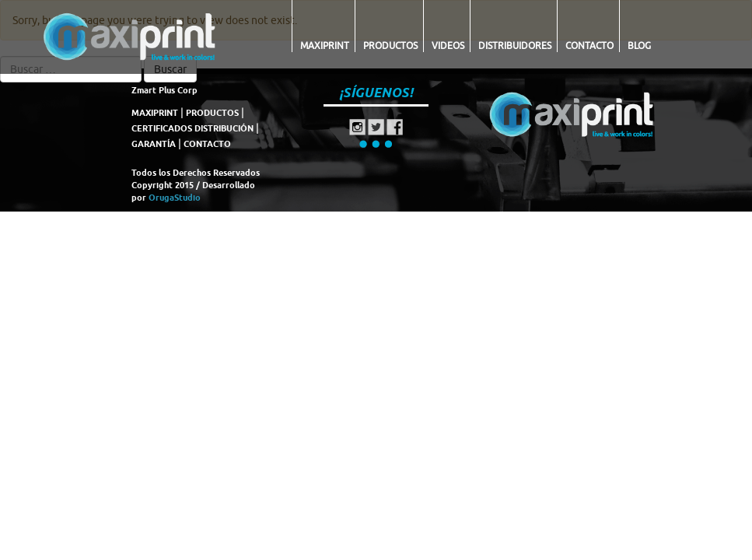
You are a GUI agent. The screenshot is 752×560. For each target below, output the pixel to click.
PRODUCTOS (212, 113)
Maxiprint (325, 45)
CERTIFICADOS (162, 128)
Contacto (589, 45)
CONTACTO (207, 144)
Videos (448, 45)
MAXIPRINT (155, 113)
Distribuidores (515, 45)
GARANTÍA (154, 144)
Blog (639, 45)
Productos (390, 45)
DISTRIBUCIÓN (224, 128)
